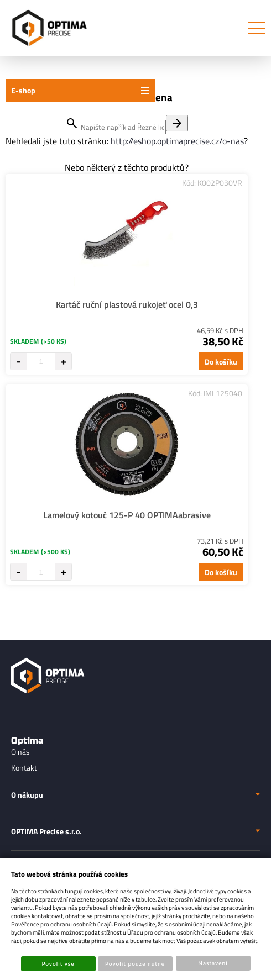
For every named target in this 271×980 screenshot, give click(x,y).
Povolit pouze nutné (135, 963)
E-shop (23, 90)
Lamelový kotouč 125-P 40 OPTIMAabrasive (127, 515)
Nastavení (213, 963)
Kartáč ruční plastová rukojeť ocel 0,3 (127, 304)
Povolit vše (58, 963)
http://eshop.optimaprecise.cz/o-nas (177, 141)
